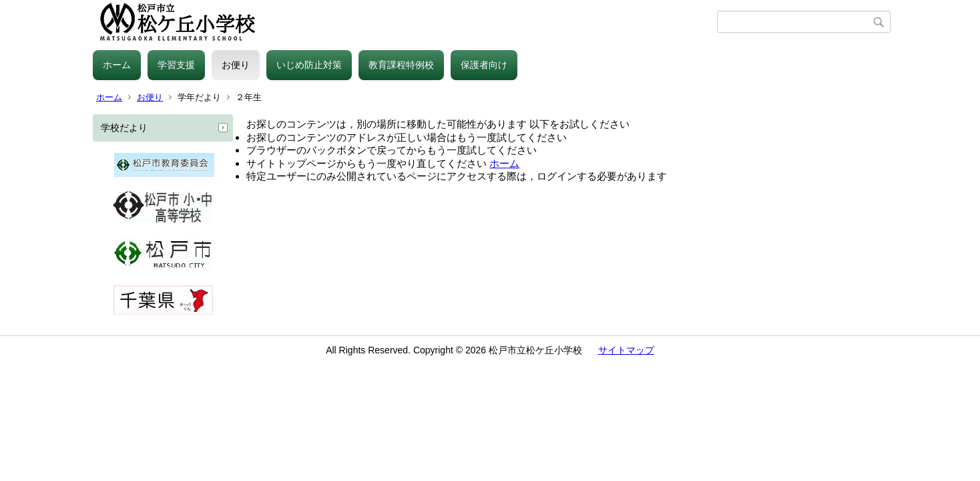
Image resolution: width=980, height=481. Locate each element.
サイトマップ (626, 350)
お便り (236, 65)
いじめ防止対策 (309, 65)
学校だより (124, 128)
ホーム (117, 65)
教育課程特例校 (401, 65)
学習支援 (176, 65)
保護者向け (484, 65)
